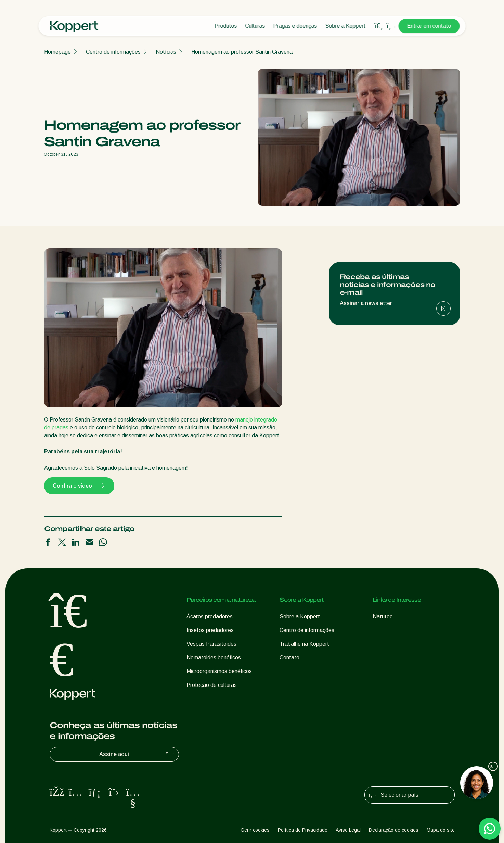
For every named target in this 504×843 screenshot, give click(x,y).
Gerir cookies (255, 830)
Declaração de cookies (394, 830)
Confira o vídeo (79, 486)
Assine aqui (138, 754)
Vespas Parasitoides (211, 644)
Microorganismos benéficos (219, 671)
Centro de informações (113, 52)
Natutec (383, 616)
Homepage (57, 52)
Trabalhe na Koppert (304, 644)
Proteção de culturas (212, 685)
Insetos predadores (210, 630)
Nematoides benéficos (214, 658)
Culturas (255, 26)
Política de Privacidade (303, 830)
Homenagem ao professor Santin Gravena (242, 52)
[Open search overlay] (379, 26)
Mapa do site (441, 830)
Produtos (226, 26)
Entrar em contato (429, 26)
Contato (289, 658)
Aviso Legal (348, 830)
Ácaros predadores (210, 616)
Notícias (166, 52)
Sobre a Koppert (346, 26)
